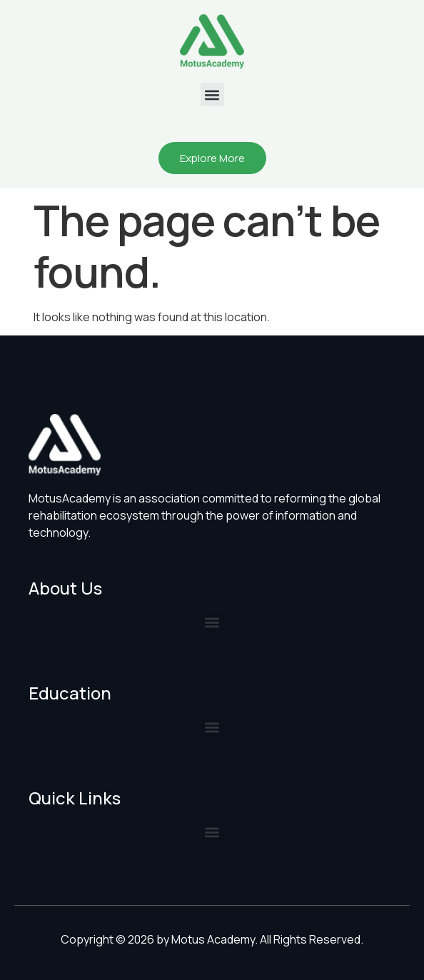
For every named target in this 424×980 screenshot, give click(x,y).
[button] (212, 95)
